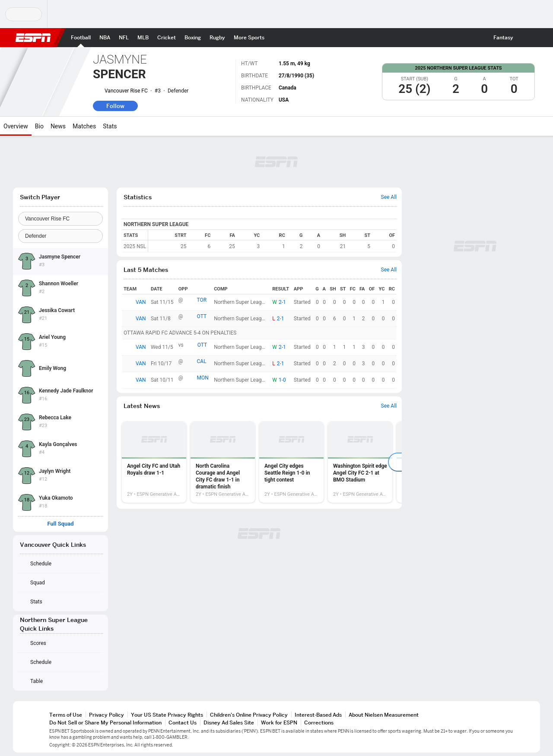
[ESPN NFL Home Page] (124, 38)
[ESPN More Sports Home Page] (249, 38)
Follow (115, 106)
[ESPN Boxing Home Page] (193, 38)
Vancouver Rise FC (126, 91)
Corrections (319, 723)
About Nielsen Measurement (384, 715)
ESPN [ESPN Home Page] (33, 38)
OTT (202, 316)
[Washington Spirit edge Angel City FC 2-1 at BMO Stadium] (360, 462)
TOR (202, 300)
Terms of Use (66, 715)
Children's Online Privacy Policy (249, 715)
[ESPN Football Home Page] (81, 38)
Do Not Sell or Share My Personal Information (105, 723)
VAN (141, 302)
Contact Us (183, 723)
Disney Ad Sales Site (229, 723)
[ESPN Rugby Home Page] (217, 38)
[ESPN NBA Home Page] (105, 38)
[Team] (60, 219)
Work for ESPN (279, 723)
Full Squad (60, 524)
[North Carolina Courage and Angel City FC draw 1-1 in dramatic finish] (223, 462)
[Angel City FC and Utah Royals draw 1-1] (154, 462)
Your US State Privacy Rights (167, 715)
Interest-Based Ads (318, 715)
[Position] (60, 236)
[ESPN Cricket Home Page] (167, 38)
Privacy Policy (106, 715)
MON (203, 378)
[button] (525, 38)
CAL (202, 361)
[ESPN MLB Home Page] (143, 38)
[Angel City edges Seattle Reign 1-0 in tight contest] (291, 462)
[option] (154, 462)
